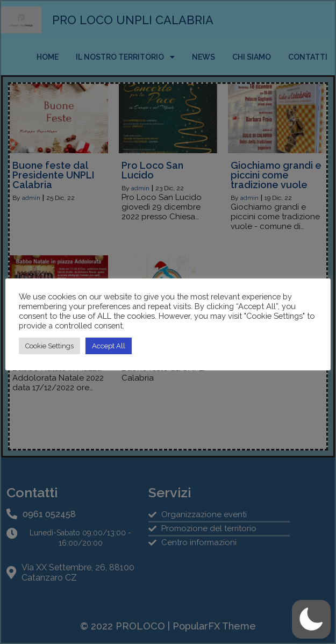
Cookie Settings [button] (49, 346)
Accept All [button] (109, 346)
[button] (311, 619)
